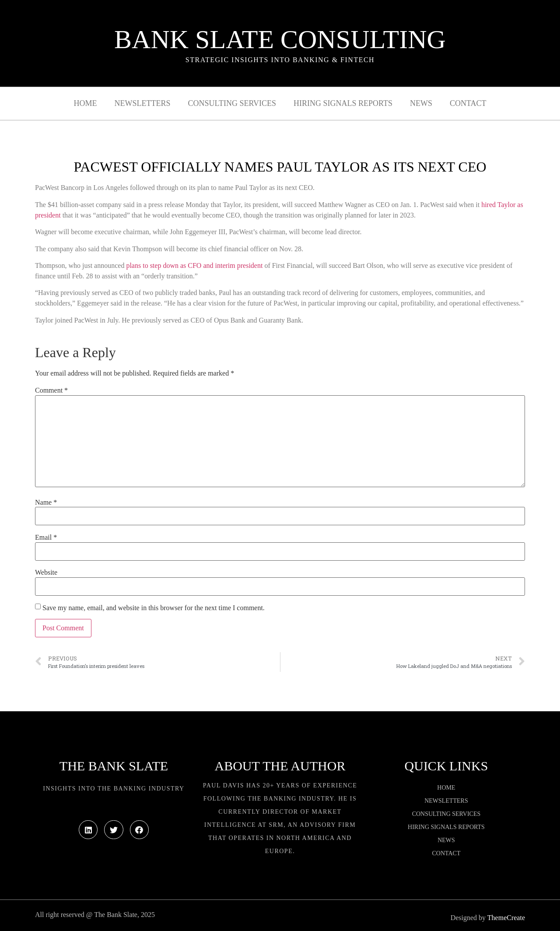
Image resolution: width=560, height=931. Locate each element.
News (421, 103)
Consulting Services (232, 103)
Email (46, 538)
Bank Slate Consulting (280, 39)
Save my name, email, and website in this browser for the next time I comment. (154, 608)
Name (46, 502)
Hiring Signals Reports (343, 103)
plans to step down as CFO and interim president (194, 265)
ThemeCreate (506, 918)
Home (86, 103)
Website (46, 573)
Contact (468, 103)
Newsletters (143, 103)
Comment (51, 390)
